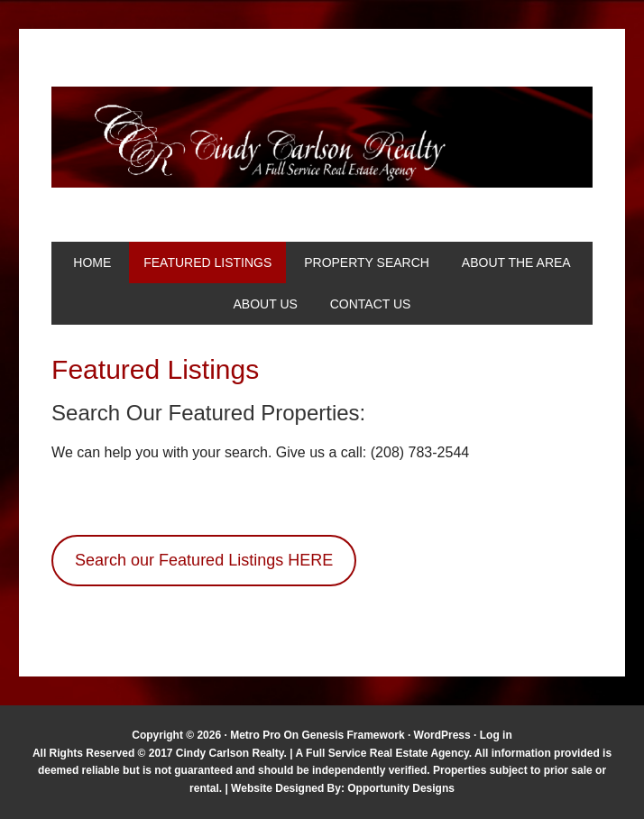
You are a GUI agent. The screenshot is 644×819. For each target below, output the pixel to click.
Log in (496, 735)
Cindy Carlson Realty (322, 137)
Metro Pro (255, 735)
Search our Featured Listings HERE (204, 560)
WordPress (442, 735)
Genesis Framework (354, 735)
